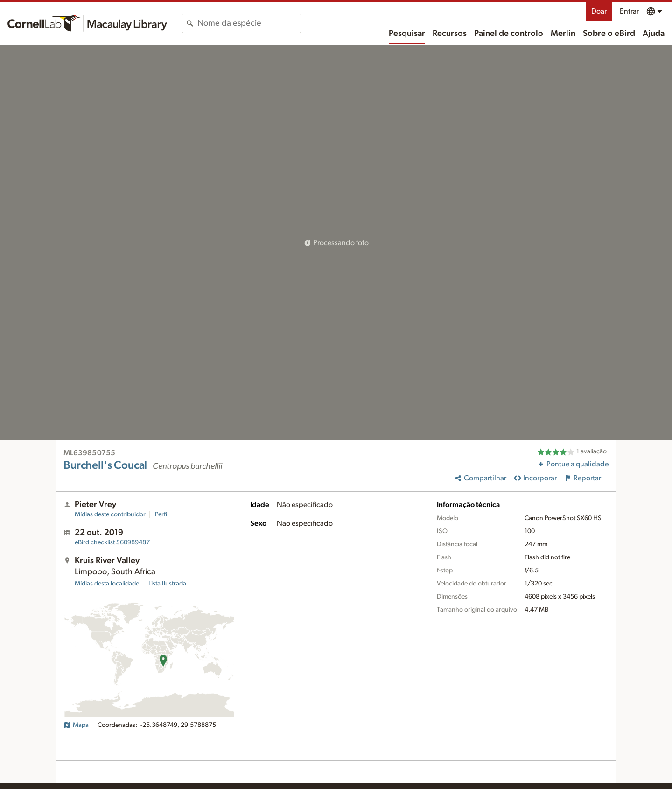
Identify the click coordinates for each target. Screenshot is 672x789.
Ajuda (654, 34)
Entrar (629, 11)
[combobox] (249, 23)
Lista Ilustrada (167, 584)
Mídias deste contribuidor (110, 514)
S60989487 (112, 542)
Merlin (563, 34)
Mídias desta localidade (107, 584)
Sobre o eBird (609, 34)
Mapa (76, 725)
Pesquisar (407, 34)
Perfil (162, 514)
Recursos (450, 34)
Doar (599, 11)
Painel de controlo (509, 34)
